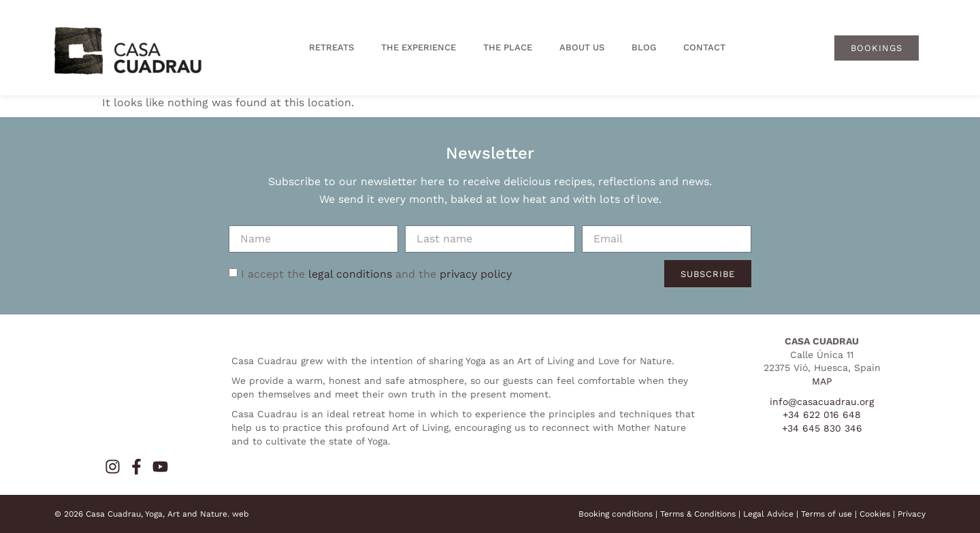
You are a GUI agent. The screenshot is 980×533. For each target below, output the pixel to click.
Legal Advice (768, 514)
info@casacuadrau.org (822, 402)
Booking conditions (616, 514)
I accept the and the (376, 273)
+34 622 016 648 (822, 415)
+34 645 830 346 (822, 428)
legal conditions (350, 273)
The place (508, 47)
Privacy (912, 514)
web (241, 514)
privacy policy (476, 273)
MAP (822, 381)
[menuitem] (787, 48)
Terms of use (827, 514)
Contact (704, 47)
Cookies (875, 514)
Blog (644, 47)
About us (582, 47)
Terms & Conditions (698, 514)
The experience (419, 47)
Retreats (331, 47)
